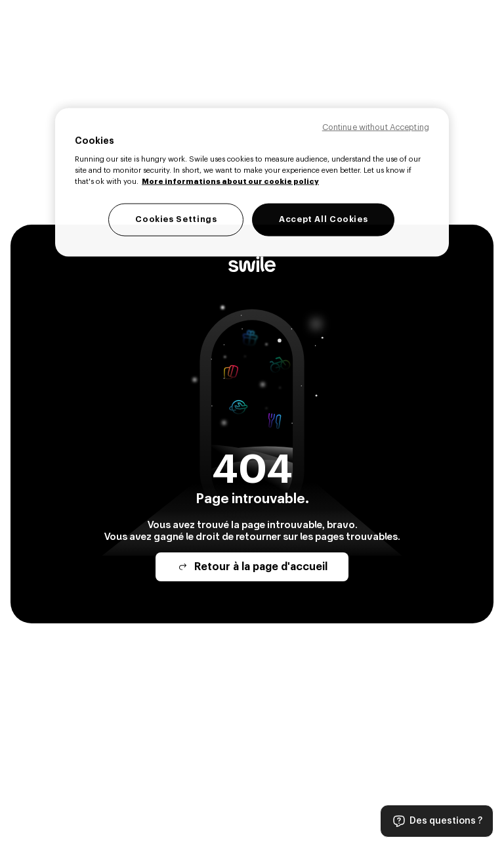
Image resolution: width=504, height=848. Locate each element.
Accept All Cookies (323, 219)
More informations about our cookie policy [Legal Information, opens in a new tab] (230, 182)
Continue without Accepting (376, 127)
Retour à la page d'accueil (252, 567)
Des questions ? (437, 821)
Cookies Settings (176, 219)
